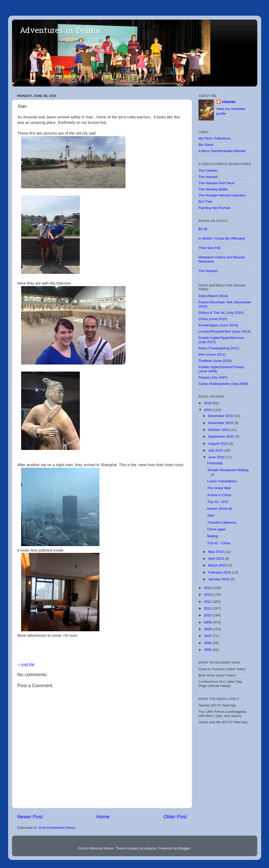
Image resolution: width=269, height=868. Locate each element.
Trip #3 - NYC (218, 502)
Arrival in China (219, 495)
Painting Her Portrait (214, 208)
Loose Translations (222, 481)
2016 (208, 403)
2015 (208, 410)
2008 (208, 629)
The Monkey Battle (213, 189)
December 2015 (221, 416)
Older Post (175, 817)
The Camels (208, 170)
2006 (208, 643)
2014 (208, 588)
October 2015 (219, 430)
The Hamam (208, 177)
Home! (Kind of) (220, 509)
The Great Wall (219, 488)
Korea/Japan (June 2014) (218, 325)
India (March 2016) (213, 296)
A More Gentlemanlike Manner (222, 151)
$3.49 (203, 229)
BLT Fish (205, 202)
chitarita (229, 102)
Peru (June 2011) (212, 354)
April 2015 (217, 559)
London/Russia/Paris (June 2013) (225, 331)
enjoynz (150, 848)
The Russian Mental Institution (222, 195)
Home (103, 817)
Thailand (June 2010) (215, 361)
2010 (208, 615)
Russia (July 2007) (213, 377)
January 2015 (219, 579)
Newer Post (30, 817)
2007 (208, 636)
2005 (208, 650)
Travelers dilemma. (222, 522)
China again (217, 529)
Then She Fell (210, 248)
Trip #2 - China (219, 543)
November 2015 (221, 423)
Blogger (184, 848)
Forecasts (215, 463)
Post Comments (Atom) (57, 828)
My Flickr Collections (215, 138)
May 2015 (216, 552)
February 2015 (220, 572)
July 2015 (216, 450)
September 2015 (222, 436)
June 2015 (217, 457)
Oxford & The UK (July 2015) (221, 313)
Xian (211, 515)
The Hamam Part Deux (217, 183)
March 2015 (218, 565)
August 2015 (219, 444)
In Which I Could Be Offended (222, 238)
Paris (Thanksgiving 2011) (219, 348)
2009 (208, 622)
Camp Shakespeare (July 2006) (223, 384)
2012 (208, 602)
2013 (208, 595)
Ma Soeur (206, 145)
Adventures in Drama (60, 31)
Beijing (213, 536)
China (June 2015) (213, 319)
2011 (208, 608)
